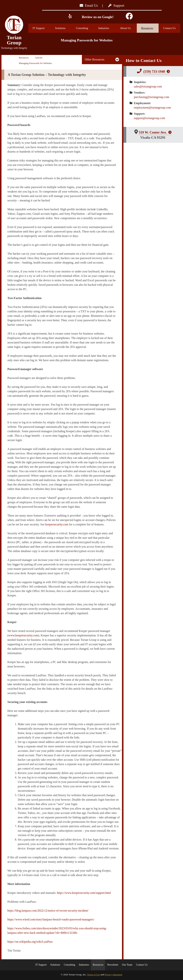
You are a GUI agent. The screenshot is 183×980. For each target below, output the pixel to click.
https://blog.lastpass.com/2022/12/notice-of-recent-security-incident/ (48, 911)
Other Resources (95, 59)
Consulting (85, 28)
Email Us (89, 5)
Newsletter (113, 965)
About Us (129, 28)
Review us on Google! (97, 17)
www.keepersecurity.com (23, 635)
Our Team (127, 965)
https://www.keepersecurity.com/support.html (84, 893)
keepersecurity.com (57, 524)
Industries (107, 28)
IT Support (41, 28)
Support (116, 5)
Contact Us (169, 28)
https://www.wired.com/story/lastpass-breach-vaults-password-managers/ (51, 919)
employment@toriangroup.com (152, 108)
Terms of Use (94, 975)
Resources (150, 28)
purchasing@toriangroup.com (151, 97)
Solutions (63, 28)
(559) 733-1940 (154, 71)
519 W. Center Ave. (153, 132)
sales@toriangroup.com (148, 86)
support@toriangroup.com (149, 118)
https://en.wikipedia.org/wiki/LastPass (30, 942)
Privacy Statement (113, 975)
